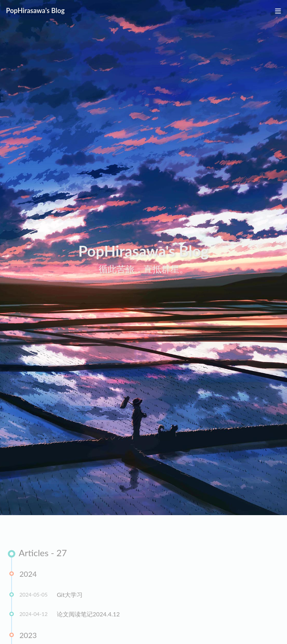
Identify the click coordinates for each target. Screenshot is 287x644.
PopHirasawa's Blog (35, 10)
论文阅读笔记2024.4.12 (88, 615)
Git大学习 (70, 595)
